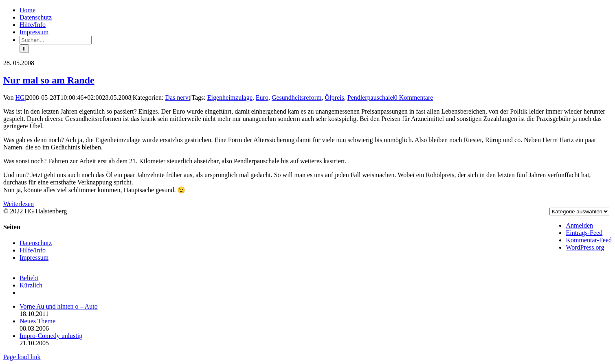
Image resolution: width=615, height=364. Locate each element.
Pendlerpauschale (370, 98)
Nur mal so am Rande (49, 80)
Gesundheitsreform (297, 98)
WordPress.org (585, 247)
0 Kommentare (414, 98)
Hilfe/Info (33, 250)
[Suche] (24, 49)
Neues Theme (37, 321)
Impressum (34, 258)
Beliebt (29, 278)
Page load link (22, 357)
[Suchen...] (56, 40)
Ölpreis (335, 98)
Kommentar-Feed (589, 240)
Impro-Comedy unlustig (51, 336)
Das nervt (178, 98)
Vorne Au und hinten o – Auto (59, 306)
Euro (262, 98)
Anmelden (579, 225)
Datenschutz (36, 243)
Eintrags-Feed (584, 233)
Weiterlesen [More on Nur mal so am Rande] (19, 204)
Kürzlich (31, 285)
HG (20, 98)
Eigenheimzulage (230, 98)
